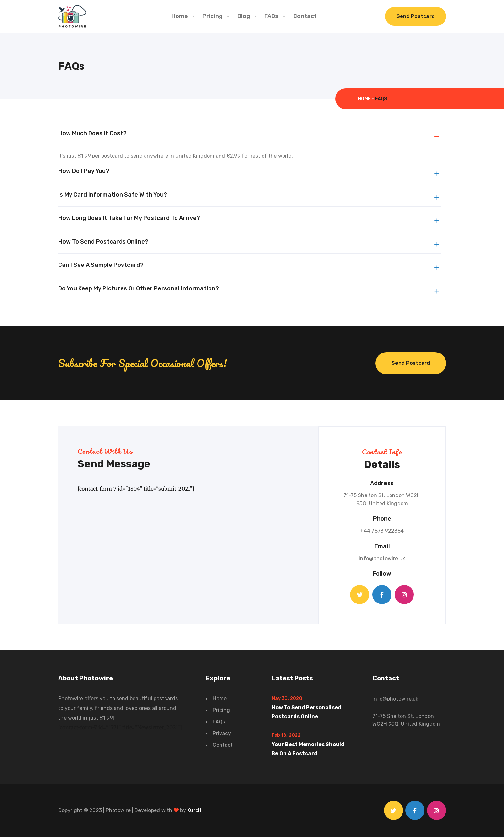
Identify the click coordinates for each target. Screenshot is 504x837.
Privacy (222, 733)
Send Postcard (416, 16)
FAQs (271, 16)
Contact (305, 16)
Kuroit (194, 810)
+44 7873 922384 (382, 531)
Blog (244, 16)
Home (180, 16)
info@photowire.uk (382, 558)
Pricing (212, 16)
